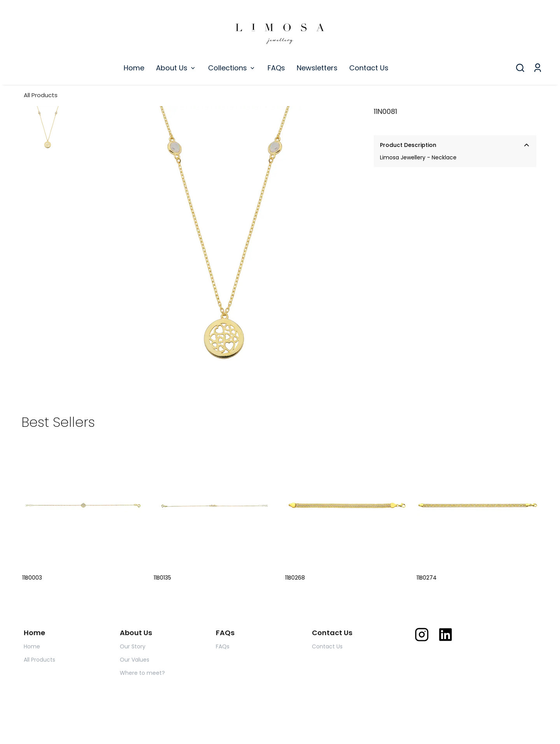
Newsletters (317, 68)
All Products (41, 95)
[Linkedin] (445, 635)
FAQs (276, 68)
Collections (232, 68)
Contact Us (369, 68)
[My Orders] (538, 68)
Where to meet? (142, 673)
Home (134, 68)
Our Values (135, 660)
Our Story (133, 646)
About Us (176, 68)
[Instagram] (422, 635)
